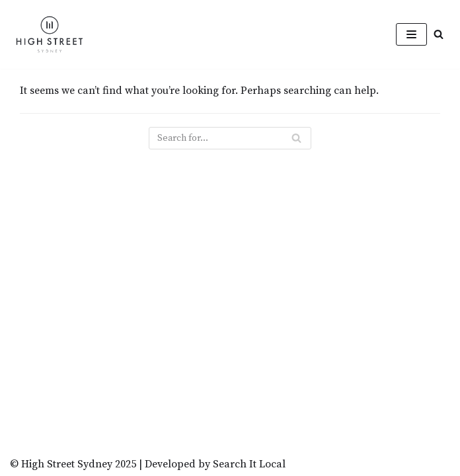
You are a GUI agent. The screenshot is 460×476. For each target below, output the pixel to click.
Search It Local (249, 464)
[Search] (230, 138)
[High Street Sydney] (50, 34)
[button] (439, 34)
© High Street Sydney (61, 464)
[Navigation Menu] (411, 34)
